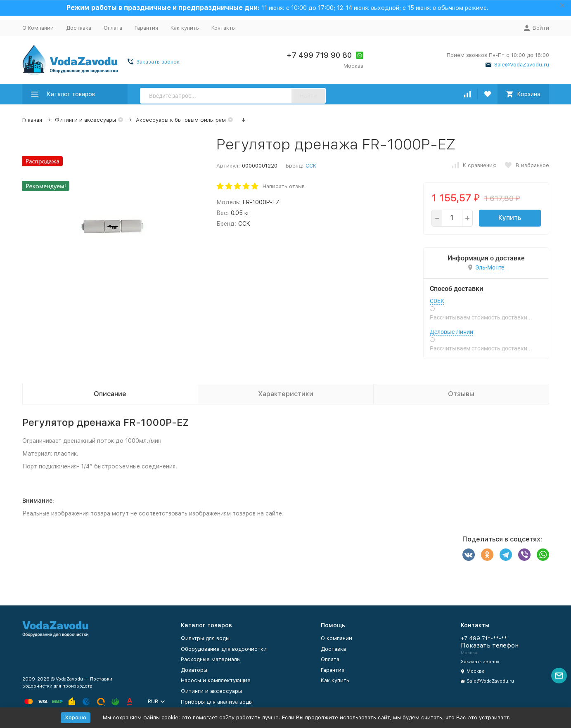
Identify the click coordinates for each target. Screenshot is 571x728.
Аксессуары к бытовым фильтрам (181, 120)
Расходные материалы (211, 659)
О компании (336, 638)
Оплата (113, 28)
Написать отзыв (284, 186)
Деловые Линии (451, 332)
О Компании (38, 28)
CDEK (437, 301)
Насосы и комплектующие (216, 680)
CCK (311, 166)
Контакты (224, 28)
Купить (510, 218)
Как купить (185, 28)
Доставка (79, 28)
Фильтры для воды (205, 638)
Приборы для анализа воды (217, 702)
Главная (32, 120)
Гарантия (146, 28)
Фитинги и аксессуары (85, 120)
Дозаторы (194, 670)
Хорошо (76, 717)
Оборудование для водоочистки (224, 649)
